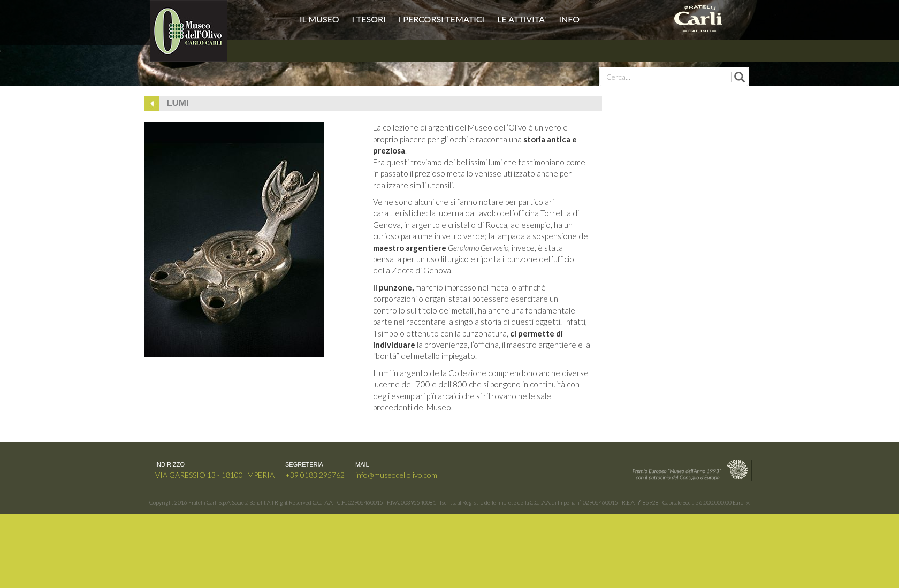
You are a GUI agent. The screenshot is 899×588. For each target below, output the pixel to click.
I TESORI (370, 19)
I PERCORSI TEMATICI (443, 19)
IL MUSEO (321, 19)
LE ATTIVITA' (523, 19)
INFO (569, 19)
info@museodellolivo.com (396, 475)
